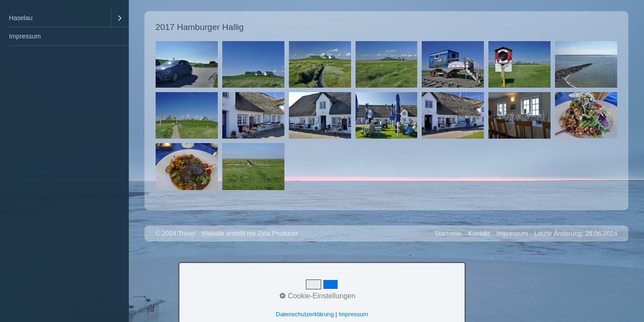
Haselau (21, 18)
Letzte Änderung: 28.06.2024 (576, 233)
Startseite (448, 233)
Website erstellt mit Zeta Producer (250, 233)
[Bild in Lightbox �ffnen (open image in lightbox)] (187, 64)
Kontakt (479, 233)
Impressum (25, 36)
